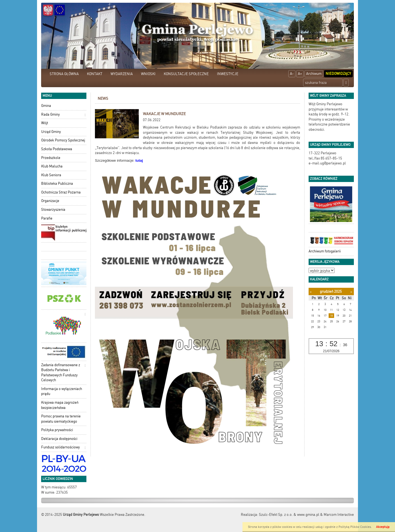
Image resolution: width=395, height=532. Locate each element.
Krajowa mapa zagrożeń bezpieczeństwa (60, 405)
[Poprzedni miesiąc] (311, 292)
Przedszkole (51, 158)
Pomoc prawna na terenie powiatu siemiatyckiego (61, 419)
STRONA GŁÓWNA (64, 74)
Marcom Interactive (339, 515)
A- (292, 74)
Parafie (47, 218)
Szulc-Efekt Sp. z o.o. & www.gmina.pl (289, 515)
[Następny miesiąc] (351, 292)
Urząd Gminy (51, 132)
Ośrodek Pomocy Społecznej (63, 140)
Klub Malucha (52, 166)
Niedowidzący (338, 74)
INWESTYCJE (228, 74)
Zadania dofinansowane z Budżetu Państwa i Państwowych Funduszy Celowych (61, 373)
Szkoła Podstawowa (57, 149)
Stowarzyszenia (53, 210)
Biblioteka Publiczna (57, 184)
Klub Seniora (51, 175)
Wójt (45, 123)
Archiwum (314, 74)
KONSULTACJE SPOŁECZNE (186, 74)
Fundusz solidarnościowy (60, 447)
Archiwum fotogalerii (325, 251)
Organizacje (50, 201)
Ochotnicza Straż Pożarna (61, 192)
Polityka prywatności (57, 430)
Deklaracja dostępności (59, 439)
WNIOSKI (148, 74)
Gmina (46, 106)
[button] (85, 115)
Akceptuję (383, 527)
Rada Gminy (50, 114)
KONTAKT (95, 74)
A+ (300, 74)
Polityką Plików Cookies (355, 527)
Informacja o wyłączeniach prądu (62, 391)
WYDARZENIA (122, 74)
